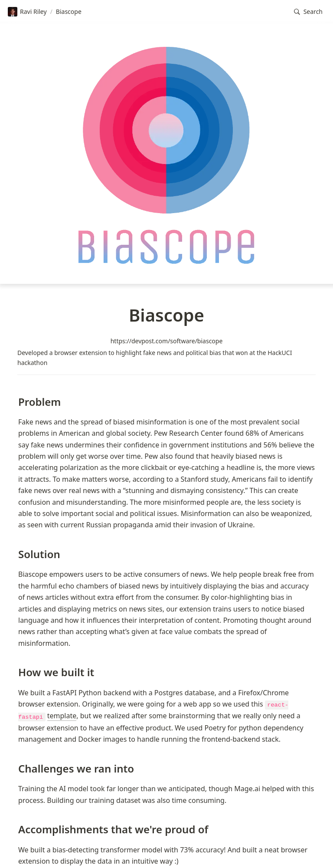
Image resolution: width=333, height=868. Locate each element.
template (62, 716)
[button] (308, 12)
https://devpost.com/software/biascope (167, 341)
